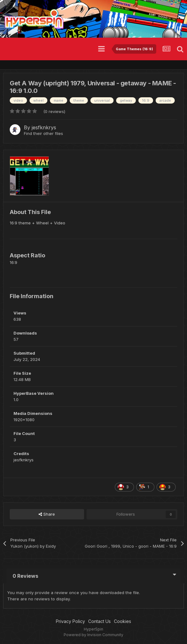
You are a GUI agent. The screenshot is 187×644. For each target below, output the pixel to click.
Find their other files (43, 133)
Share (47, 514)
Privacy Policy (70, 621)
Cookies (123, 621)
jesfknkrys (44, 127)
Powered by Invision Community (93, 635)
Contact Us (99, 621)
